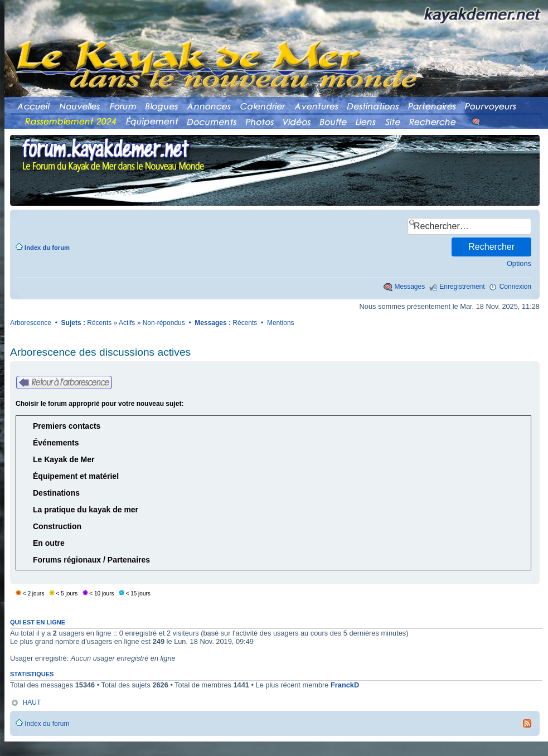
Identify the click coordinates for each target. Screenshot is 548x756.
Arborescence (31, 323)
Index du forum (47, 248)
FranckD (345, 685)
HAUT (32, 702)
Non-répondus (164, 323)
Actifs (127, 323)
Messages (410, 287)
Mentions (281, 323)
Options (519, 263)
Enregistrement (462, 287)
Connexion (515, 287)
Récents (99, 323)
